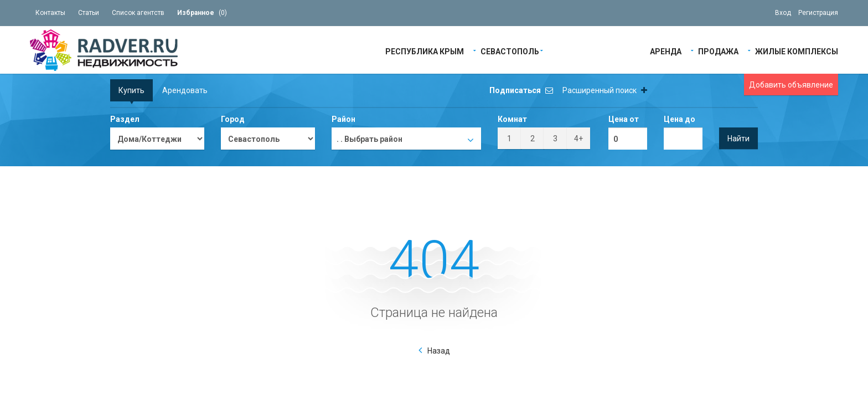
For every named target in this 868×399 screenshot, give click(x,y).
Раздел (125, 119)
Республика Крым (425, 51)
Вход (783, 13)
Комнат (512, 119)
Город (233, 119)
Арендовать (185, 90)
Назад (439, 351)
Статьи (89, 13)
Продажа (718, 51)
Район (343, 119)
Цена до (680, 119)
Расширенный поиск (605, 90)
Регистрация (818, 13)
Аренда (666, 51)
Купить (131, 90)
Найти (738, 139)
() (202, 13)
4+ (578, 139)
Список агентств (138, 13)
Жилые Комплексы (797, 51)
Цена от (624, 119)
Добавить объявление (791, 85)
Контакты (50, 13)
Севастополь (510, 51)
